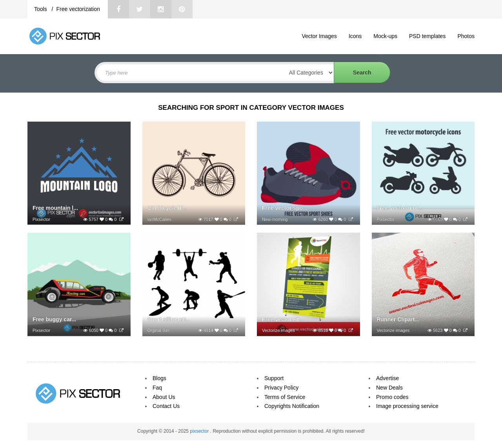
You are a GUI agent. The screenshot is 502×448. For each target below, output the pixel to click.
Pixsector (41, 219)
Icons (355, 36)
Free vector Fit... (283, 319)
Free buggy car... (54, 319)
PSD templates (427, 36)
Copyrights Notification (292, 406)
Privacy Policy (281, 388)
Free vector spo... (285, 208)
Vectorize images (278, 330)
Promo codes (392, 397)
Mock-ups (385, 36)
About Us (164, 397)
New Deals (389, 388)
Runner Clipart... (398, 319)
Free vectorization (78, 9)
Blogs (159, 378)
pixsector (200, 431)
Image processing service (407, 406)
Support (274, 378)
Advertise (387, 378)
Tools (41, 9)
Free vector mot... (400, 208)
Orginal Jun (158, 330)
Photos (466, 36)
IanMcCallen (159, 219)
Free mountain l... (55, 208)
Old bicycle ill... (167, 208)
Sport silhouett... (169, 319)
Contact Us (166, 406)
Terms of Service (285, 397)
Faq (157, 388)
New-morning (275, 219)
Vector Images (319, 36)
